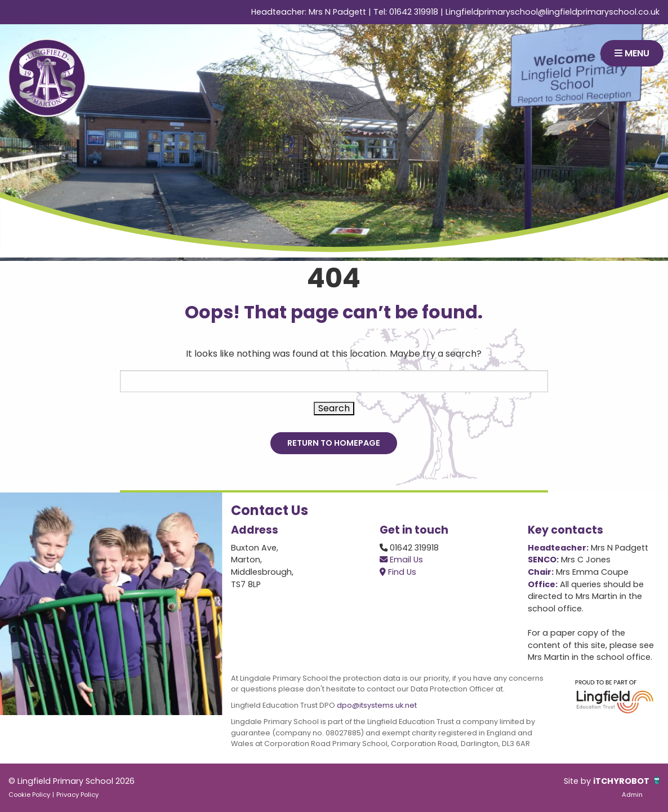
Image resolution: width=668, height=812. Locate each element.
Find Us (398, 572)
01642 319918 (414, 12)
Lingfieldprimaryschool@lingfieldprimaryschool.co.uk (553, 12)
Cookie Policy (29, 795)
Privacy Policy (77, 795)
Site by (578, 781)
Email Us (401, 560)
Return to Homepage (334, 443)
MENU (632, 53)
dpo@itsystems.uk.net (377, 705)
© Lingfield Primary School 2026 (72, 781)
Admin (632, 795)
